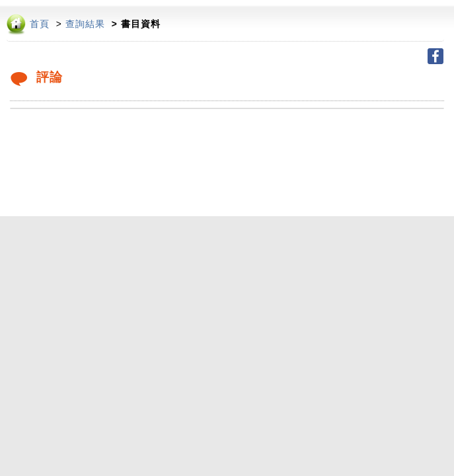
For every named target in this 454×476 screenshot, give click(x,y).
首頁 (40, 24)
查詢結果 (85, 24)
